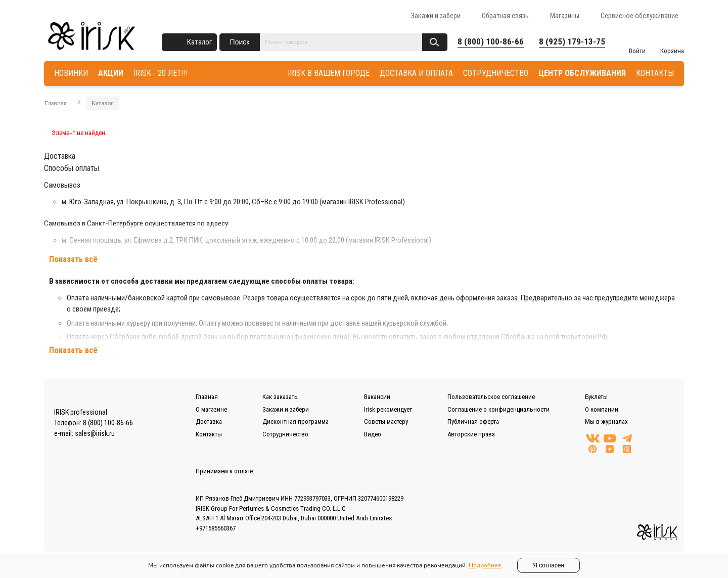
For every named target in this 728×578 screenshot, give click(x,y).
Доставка (209, 421)
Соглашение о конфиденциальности (498, 409)
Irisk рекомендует (388, 409)
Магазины (565, 16)
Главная (56, 103)
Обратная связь (505, 16)
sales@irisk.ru (95, 433)
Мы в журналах (606, 421)
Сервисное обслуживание (640, 16)
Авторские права (471, 434)
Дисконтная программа (295, 421)
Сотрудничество (285, 434)
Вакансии (377, 397)
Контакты (209, 434)
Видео (373, 434)
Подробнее (485, 565)
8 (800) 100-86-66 (491, 41)
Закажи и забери (436, 16)
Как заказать (280, 397)
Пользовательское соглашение (491, 397)
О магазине (211, 409)
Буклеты (596, 397)
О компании (602, 409)
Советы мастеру (386, 421)
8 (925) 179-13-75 (572, 41)
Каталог (199, 42)
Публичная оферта (473, 421)
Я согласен (549, 565)
